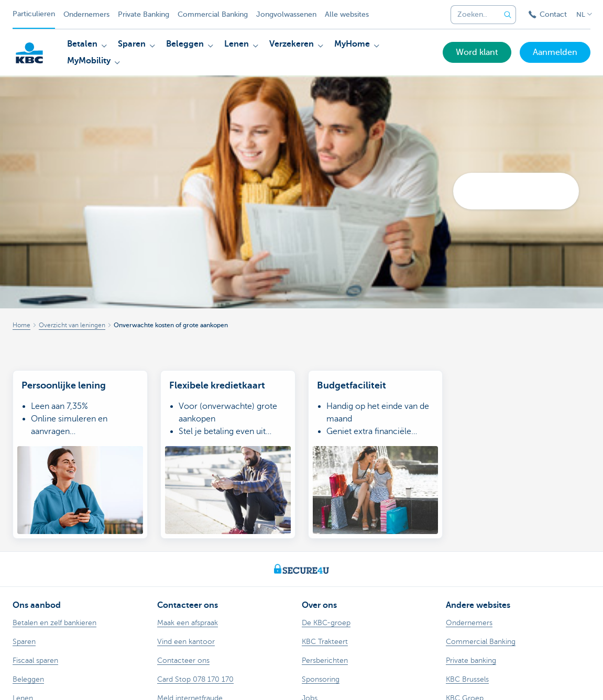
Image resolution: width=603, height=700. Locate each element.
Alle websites (347, 14)
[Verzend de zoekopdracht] (508, 15)
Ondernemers (86, 14)
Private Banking (144, 14)
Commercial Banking (213, 14)
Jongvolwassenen (286, 14)
